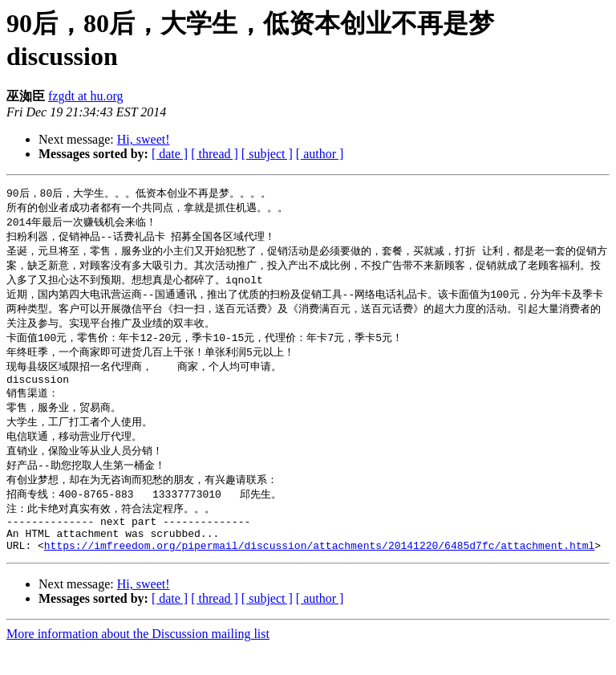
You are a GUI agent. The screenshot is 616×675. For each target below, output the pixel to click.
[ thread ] (215, 154)
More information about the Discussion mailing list (138, 661)
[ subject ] (267, 154)
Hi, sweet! (144, 139)
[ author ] (320, 154)
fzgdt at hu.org (85, 96)
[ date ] (170, 154)
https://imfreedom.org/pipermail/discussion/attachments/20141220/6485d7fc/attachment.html (319, 572)
